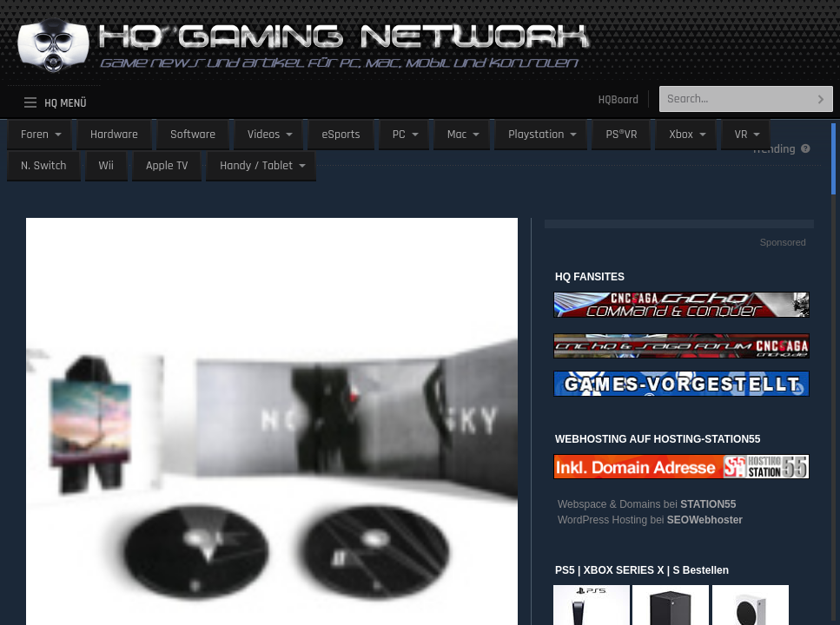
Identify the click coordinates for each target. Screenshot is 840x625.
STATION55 (708, 504)
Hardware (114, 135)
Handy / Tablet (256, 166)
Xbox (681, 135)
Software (193, 135)
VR (741, 135)
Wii (106, 166)
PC (399, 135)
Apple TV (167, 166)
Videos (264, 135)
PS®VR (621, 135)
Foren (35, 135)
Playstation (536, 135)
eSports (341, 135)
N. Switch (44, 166)
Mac (457, 135)
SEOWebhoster (705, 520)
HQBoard (618, 100)
